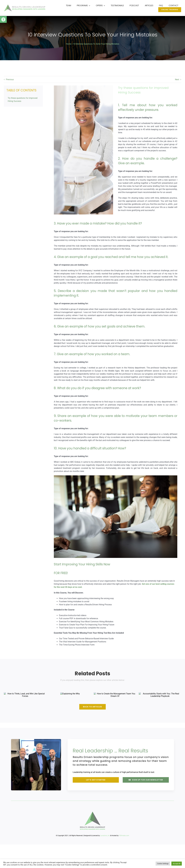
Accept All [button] (177, 864)
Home (69, 44)
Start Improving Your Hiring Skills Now (82, 564)
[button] (3, 19)
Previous (10, 79)
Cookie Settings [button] (163, 864)
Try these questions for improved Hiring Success (23, 100)
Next (177, 79)
